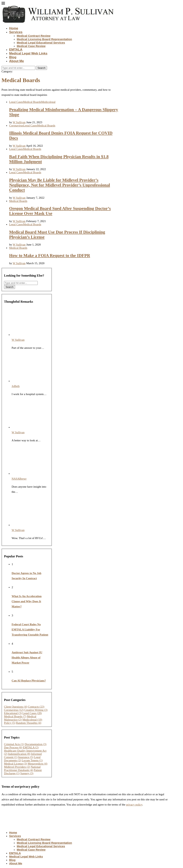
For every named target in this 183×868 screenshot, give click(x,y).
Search (42, 68)
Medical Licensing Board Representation (44, 39)
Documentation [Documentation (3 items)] (36, 744)
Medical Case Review (31, 46)
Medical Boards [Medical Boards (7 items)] (15, 716)
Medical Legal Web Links (28, 53)
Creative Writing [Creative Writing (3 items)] (36, 710)
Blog (13, 57)
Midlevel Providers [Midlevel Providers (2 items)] (17, 767)
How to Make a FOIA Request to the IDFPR (50, 256)
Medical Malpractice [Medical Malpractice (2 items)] (20, 718)
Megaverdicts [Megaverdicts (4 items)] (38, 764)
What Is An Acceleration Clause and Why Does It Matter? (27, 601)
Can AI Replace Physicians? (29, 681)
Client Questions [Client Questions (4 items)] (16, 707)
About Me (16, 61)
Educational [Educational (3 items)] (13, 713)
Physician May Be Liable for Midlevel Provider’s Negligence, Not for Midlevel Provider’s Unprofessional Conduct (60, 185)
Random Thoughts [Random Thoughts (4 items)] (29, 723)
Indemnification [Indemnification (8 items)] (19, 754)
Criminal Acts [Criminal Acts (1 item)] (14, 744)
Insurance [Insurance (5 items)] (26, 757)
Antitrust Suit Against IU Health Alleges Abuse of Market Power (27, 658)
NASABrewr (19, 479)
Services (16, 32)
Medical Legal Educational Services (41, 43)
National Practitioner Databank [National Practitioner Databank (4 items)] (22, 768)
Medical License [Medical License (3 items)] (16, 764)
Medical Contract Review (34, 36)
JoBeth (16, 386)
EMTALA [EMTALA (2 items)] (31, 747)
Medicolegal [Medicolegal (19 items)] (32, 720)
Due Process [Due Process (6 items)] (13, 747)
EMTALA (16, 50)
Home (14, 28)
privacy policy (134, 805)
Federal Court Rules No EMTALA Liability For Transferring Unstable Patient (30, 630)
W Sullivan (19, 122)
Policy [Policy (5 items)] (10, 723)
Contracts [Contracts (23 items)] (36, 707)
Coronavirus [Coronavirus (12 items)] (14, 710)
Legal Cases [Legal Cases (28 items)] (32, 713)
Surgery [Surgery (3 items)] (27, 773)
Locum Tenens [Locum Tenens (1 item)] (32, 760)
